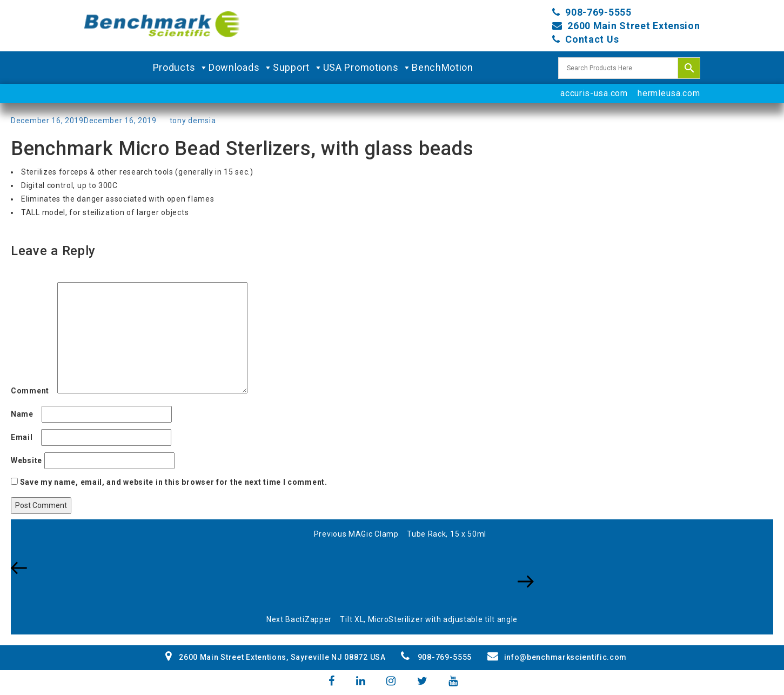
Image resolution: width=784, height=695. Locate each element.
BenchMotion (443, 67)
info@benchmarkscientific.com (557, 657)
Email (25, 437)
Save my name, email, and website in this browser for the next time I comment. (174, 482)
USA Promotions (368, 68)
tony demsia (193, 121)
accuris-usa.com (594, 93)
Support (298, 68)
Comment (33, 391)
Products (181, 68)
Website (26, 460)
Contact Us (592, 39)
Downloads (241, 68)
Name (25, 414)
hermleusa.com (669, 93)
